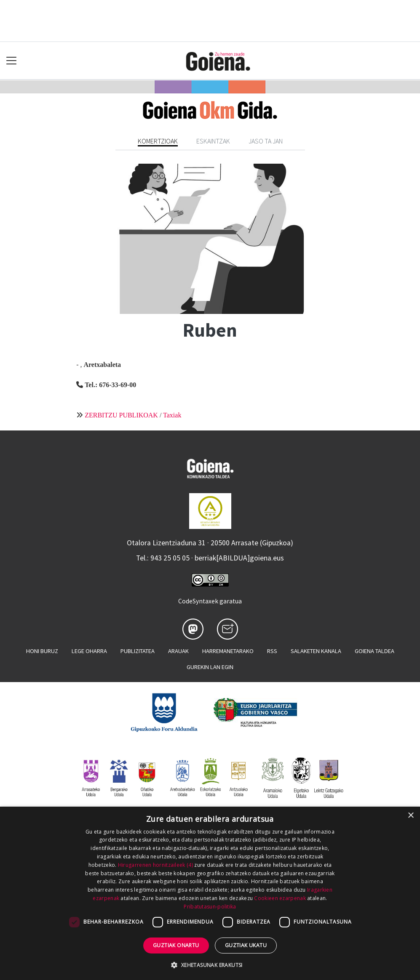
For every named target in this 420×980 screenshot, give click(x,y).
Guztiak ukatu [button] (246, 945)
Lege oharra (89, 651)
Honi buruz (42, 651)
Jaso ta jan (266, 141)
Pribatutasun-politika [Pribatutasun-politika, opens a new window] (210, 907)
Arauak (178, 651)
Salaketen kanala (316, 651)
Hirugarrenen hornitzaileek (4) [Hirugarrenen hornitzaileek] (155, 865)
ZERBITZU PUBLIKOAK (121, 415)
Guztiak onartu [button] (176, 945)
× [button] (411, 816)
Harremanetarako (228, 651)
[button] (210, 965)
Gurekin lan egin (210, 667)
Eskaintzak (213, 141)
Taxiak (172, 415)
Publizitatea (138, 651)
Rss (272, 651)
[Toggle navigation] (12, 61)
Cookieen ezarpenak (280, 898)
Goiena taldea (375, 651)
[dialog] (210, 893)
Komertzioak (158, 141)
